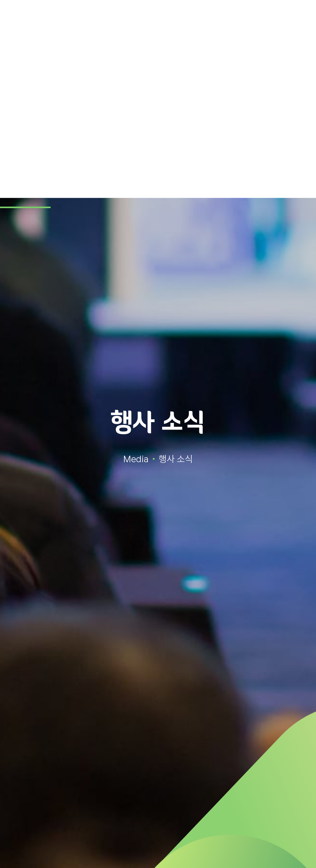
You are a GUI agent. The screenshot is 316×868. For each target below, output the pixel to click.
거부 (289, 852)
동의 (249, 852)
